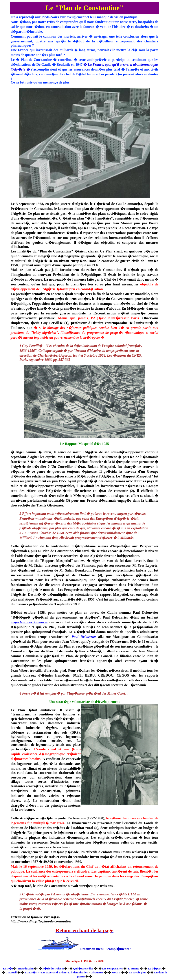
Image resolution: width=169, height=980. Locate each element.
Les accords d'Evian (53, 972)
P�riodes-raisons (53, 968)
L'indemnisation (78, 972)
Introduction (26, 968)
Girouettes (97, 972)
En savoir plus (137, 972)
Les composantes (112, 968)
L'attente (133, 968)
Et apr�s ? (32, 972)
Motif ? (116, 972)
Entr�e (8, 968)
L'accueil (11, 972)
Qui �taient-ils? (83, 968)
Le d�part (155, 968)
